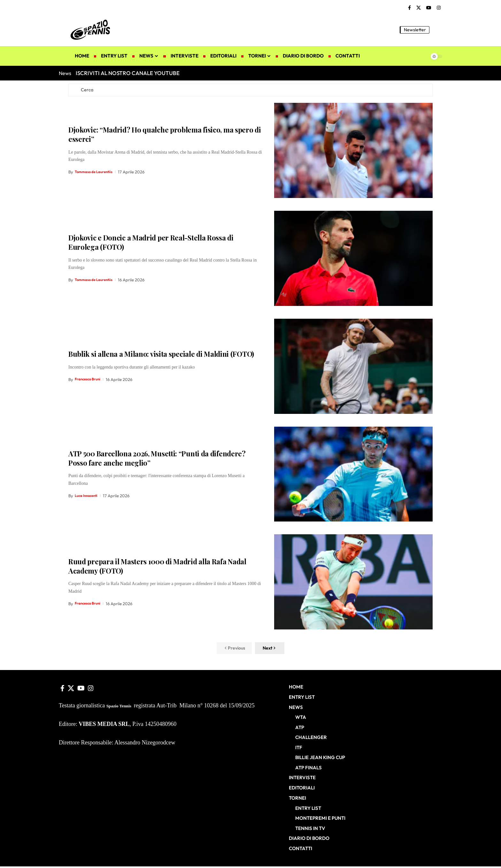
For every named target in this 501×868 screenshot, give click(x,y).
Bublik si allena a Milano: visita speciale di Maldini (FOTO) (161, 356)
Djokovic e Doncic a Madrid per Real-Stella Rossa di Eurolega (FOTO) (151, 244)
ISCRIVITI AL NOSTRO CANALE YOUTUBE (128, 73)
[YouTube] (429, 8)
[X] (419, 8)
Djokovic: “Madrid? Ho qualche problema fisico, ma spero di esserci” (165, 136)
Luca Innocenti (88, 497)
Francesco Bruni (90, 381)
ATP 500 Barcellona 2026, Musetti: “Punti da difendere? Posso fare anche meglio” (157, 460)
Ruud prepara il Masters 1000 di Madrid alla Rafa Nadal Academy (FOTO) (157, 568)
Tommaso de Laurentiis (96, 174)
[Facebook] (409, 8)
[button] (437, 30)
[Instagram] (439, 8)
